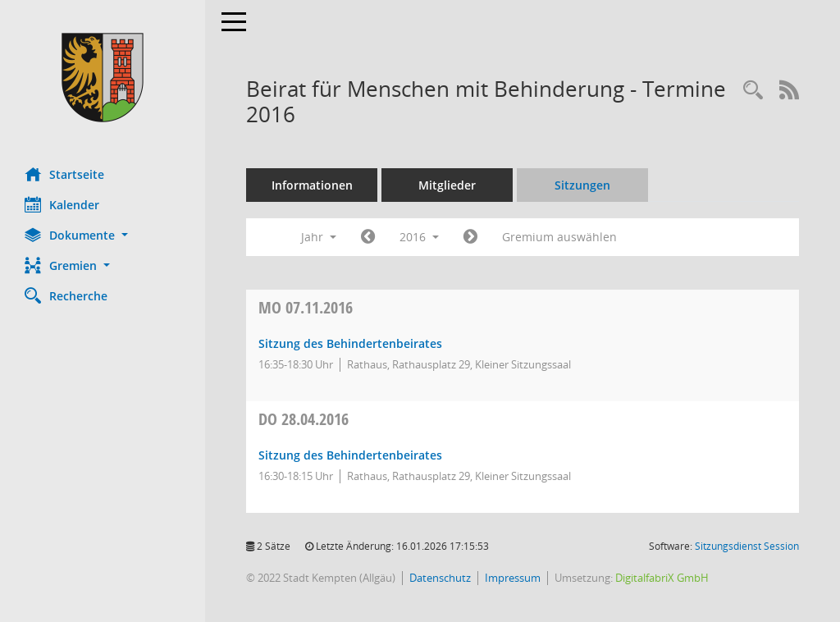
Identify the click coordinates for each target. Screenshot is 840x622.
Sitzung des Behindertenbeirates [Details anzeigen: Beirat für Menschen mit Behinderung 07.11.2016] (350, 343)
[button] (103, 235)
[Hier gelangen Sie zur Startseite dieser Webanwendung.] (103, 78)
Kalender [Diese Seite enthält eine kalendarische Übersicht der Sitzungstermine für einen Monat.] (62, 204)
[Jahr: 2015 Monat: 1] (368, 237)
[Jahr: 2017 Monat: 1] (470, 237)
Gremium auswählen (559, 237)
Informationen (312, 185)
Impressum (513, 578)
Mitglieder (447, 185)
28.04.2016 (304, 419)
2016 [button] (419, 237)
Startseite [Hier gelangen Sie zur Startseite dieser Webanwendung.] (64, 174)
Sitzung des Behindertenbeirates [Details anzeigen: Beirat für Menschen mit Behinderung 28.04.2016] (350, 455)
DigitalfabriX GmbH (662, 578)
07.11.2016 (306, 307)
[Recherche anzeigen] (753, 91)
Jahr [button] (319, 237)
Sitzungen (582, 185)
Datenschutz (440, 578)
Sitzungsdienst (747, 546)
